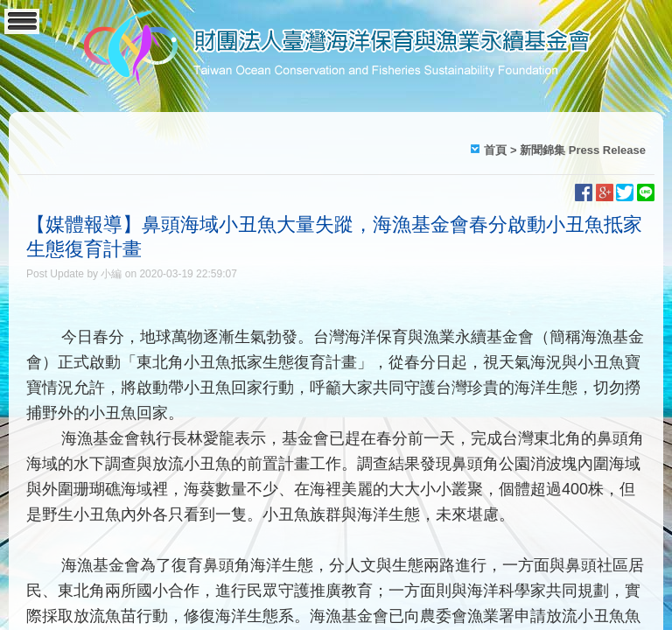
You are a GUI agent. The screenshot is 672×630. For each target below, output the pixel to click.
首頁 (495, 150)
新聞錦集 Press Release (583, 150)
